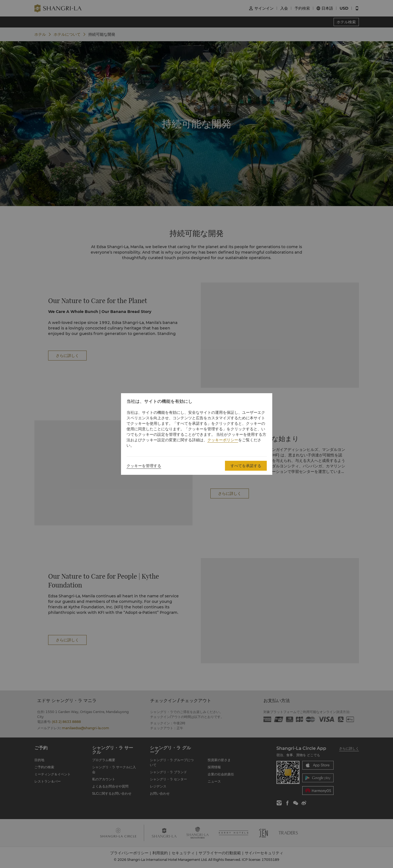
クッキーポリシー (223, 440)
